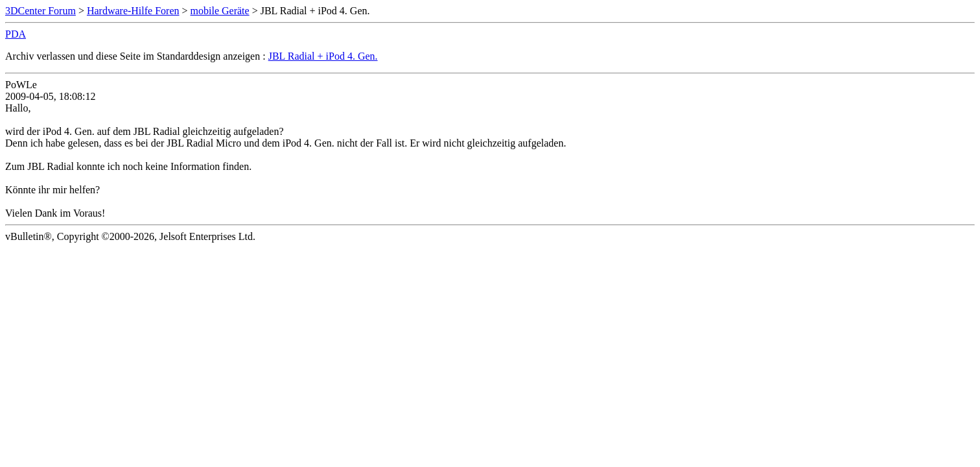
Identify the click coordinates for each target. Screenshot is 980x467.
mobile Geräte (220, 11)
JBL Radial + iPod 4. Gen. (323, 56)
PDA (16, 34)
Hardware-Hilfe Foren (133, 11)
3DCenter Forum (41, 11)
